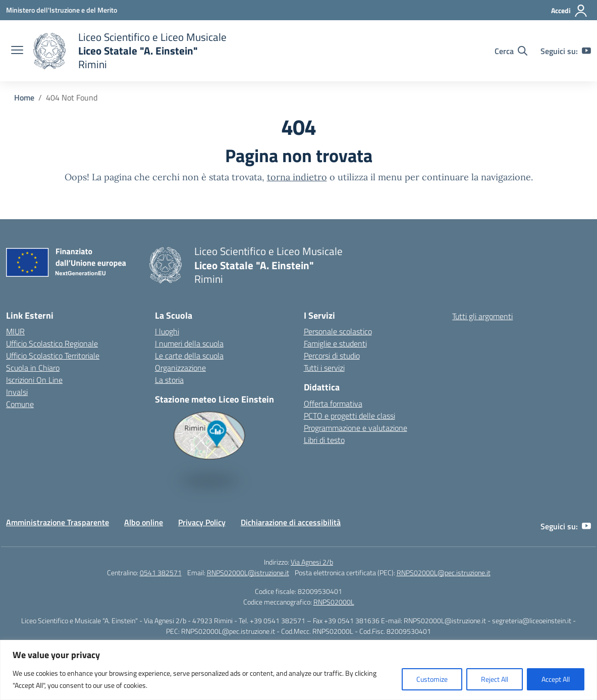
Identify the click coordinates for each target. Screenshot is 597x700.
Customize (432, 679)
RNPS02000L (334, 602)
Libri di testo (324, 440)
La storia (169, 380)
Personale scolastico (338, 331)
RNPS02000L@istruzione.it (248, 572)
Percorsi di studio (332, 356)
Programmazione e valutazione (356, 428)
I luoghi (167, 331)
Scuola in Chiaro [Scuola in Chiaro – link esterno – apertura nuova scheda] (33, 368)
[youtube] (586, 51)
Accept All (556, 679)
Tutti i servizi (324, 368)
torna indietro (297, 177)
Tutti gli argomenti (482, 316)
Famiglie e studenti (335, 343)
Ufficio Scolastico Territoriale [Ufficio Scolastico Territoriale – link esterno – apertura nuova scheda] (53, 356)
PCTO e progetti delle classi (349, 416)
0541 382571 (161, 572)
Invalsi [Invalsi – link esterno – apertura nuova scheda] (17, 392)
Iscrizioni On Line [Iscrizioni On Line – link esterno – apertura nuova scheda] (34, 380)
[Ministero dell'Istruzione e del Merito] (62, 10)
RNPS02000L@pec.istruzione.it (444, 572)
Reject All (495, 679)
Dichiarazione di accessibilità (291, 522)
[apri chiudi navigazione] (17, 51)
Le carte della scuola (189, 356)
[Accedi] (569, 11)
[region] (298, 670)
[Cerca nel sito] (511, 51)
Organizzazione (180, 368)
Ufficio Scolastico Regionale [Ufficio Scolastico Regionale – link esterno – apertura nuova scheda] (52, 343)
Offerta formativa (333, 404)
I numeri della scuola (189, 343)
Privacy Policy (202, 522)
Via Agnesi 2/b (312, 562)
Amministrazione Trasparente (58, 522)
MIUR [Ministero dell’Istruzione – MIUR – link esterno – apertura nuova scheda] (15, 331)
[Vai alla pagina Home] (24, 97)
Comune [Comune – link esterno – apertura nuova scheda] (20, 404)
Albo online (144, 522)
